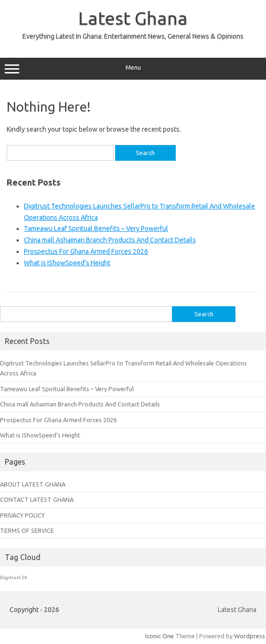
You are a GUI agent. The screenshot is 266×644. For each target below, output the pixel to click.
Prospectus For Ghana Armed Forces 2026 (86, 251)
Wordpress (250, 636)
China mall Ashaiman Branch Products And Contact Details (110, 240)
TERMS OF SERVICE (27, 530)
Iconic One (160, 636)
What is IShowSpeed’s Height (67, 263)
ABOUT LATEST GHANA (33, 484)
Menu (133, 69)
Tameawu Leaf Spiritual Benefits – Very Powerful (96, 229)
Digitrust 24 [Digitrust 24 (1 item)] (14, 577)
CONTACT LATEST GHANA (37, 499)
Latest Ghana (133, 18)
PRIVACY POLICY (22, 515)
